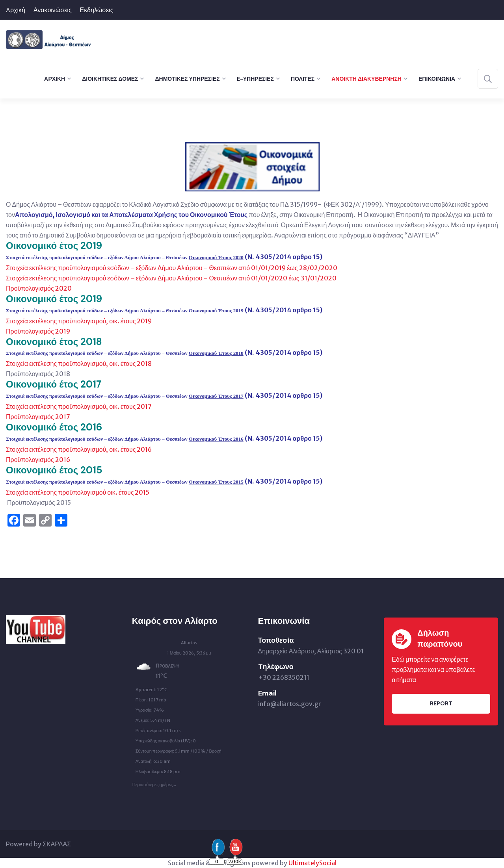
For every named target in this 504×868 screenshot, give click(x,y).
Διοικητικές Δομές (110, 79)
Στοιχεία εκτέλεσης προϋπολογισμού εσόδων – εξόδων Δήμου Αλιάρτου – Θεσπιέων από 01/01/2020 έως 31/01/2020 (171, 278)
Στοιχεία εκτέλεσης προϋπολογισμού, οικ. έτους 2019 (79, 321)
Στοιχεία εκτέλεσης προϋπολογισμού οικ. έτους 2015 (78, 492)
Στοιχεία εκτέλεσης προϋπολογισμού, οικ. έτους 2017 (79, 406)
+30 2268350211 (284, 677)
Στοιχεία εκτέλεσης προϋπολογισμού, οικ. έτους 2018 (79, 364)
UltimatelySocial (312, 863)
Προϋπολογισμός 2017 (38, 417)
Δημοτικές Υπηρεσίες (187, 79)
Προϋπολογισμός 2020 (39, 288)
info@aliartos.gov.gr (290, 704)
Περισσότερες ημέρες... (154, 783)
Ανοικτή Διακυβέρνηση (366, 79)
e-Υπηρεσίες (255, 79)
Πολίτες (303, 79)
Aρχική (16, 10)
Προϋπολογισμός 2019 (38, 331)
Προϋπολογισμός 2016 (38, 460)
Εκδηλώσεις (97, 10)
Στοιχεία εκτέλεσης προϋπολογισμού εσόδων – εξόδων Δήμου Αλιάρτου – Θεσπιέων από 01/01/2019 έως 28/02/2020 (172, 268)
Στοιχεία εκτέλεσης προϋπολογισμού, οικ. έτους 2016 (79, 449)
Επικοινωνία (437, 79)
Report (441, 703)
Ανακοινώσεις (53, 10)
